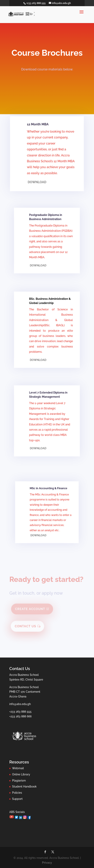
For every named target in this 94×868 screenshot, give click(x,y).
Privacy (47, 863)
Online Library (21, 774)
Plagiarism (19, 781)
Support (17, 799)
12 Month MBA (39, 135)
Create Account (31, 610)
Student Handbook (24, 787)
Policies (17, 793)
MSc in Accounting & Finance (49, 493)
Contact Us (26, 627)
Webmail (18, 768)
